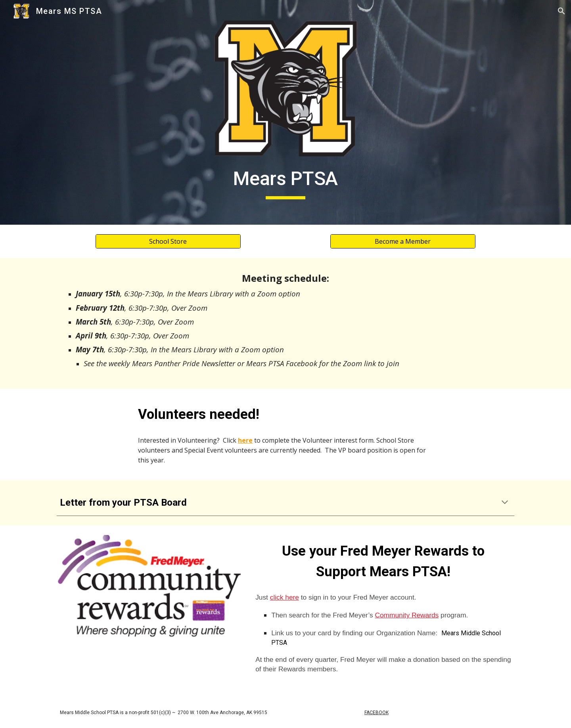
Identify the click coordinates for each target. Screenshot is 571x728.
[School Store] (168, 241)
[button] (561, 11)
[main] (285, 181)
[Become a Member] (403, 241)
